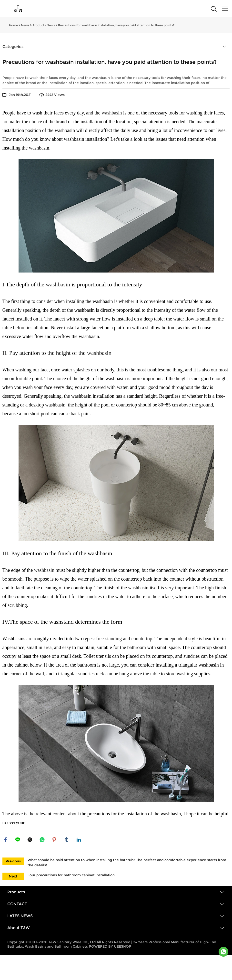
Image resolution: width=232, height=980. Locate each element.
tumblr (67, 840)
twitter (30, 840)
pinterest (55, 840)
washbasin (112, 113)
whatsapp (43, 840)
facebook (6, 840)
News (25, 25)
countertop (142, 639)
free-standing (109, 639)
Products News (44, 25)
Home (13, 25)
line (18, 840)
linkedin (79, 840)
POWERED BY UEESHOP (110, 948)
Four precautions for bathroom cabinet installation (71, 876)
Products (16, 893)
